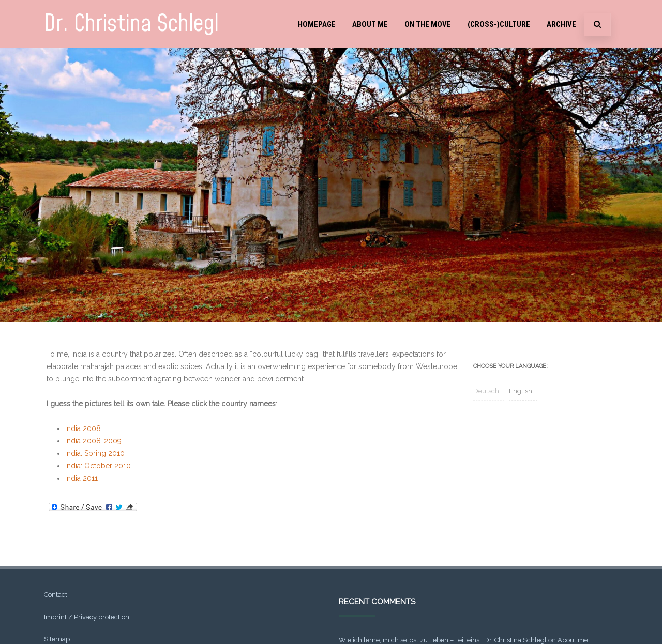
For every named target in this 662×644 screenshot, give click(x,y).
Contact (56, 595)
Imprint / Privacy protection (87, 617)
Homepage (317, 24)
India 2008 (83, 428)
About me (370, 24)
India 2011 (81, 478)
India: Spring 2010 (95, 453)
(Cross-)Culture (499, 24)
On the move (428, 24)
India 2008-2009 (93, 441)
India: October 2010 (98, 466)
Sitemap (57, 639)
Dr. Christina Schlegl (131, 24)
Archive (561, 24)
